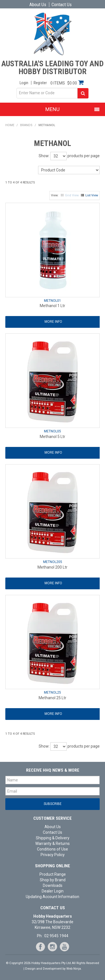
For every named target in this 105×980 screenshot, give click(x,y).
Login (24, 83)
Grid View (72, 195)
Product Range (53, 874)
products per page (84, 156)
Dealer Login (53, 891)
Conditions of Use (53, 849)
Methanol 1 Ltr (53, 306)
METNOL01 (53, 301)
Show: (44, 156)
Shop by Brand (53, 880)
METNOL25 (53, 692)
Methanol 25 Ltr (53, 698)
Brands (26, 125)
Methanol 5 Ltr (53, 437)
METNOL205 (53, 562)
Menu (53, 109)
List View (92, 195)
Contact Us (62, 5)
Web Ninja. (74, 969)
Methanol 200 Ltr (53, 567)
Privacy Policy (53, 855)
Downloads (53, 885)
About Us (38, 5)
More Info (53, 322)
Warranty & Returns (53, 844)
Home (10, 125)
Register (40, 83)
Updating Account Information (53, 897)
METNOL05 (53, 431)
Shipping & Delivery (53, 838)
